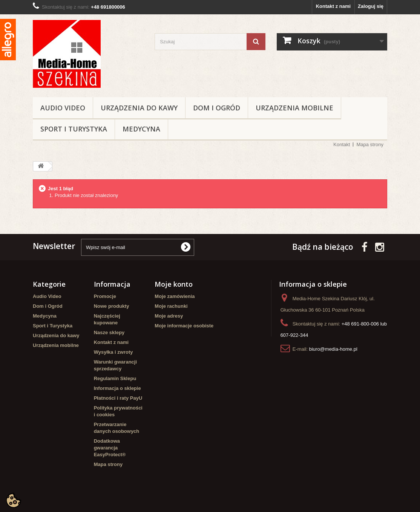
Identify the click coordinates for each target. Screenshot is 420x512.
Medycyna (141, 129)
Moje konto (174, 284)
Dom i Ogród (217, 108)
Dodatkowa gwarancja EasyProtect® (110, 448)
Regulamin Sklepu (115, 378)
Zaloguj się (371, 6)
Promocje (105, 296)
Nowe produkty (112, 306)
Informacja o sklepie (117, 388)
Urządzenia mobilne (294, 108)
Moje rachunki (171, 306)
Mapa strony (370, 144)
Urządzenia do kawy (139, 108)
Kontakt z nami (333, 6)
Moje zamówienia (175, 296)
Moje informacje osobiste (184, 326)
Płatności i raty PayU (118, 398)
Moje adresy (169, 316)
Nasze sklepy (109, 332)
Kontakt (342, 144)
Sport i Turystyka (74, 129)
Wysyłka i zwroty (113, 352)
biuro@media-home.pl (333, 349)
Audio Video (63, 108)
